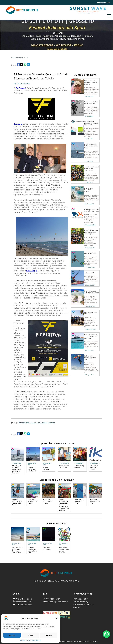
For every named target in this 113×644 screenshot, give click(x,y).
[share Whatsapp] (25, 65)
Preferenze (49, 635)
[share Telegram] (28, 65)
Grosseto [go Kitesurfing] (32, 423)
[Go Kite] (22, 14)
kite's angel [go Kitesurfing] (42, 423)
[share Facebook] (18, 65)
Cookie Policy (25, 640)
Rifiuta (30, 635)
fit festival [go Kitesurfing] (23, 423)
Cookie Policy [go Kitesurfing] (81, 602)
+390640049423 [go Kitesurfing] (52, 599)
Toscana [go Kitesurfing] (51, 423)
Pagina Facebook (23, 599)
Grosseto (18, 124)
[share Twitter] (22, 65)
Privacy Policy (36, 640)
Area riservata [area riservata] (104, 2)
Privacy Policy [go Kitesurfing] (82, 599)
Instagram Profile (23, 602)
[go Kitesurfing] (85, 88)
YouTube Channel (23, 605)
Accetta (12, 635)
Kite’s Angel (32, 270)
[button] (56, 618)
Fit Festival (21, 88)
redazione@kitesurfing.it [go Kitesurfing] (56, 602)
